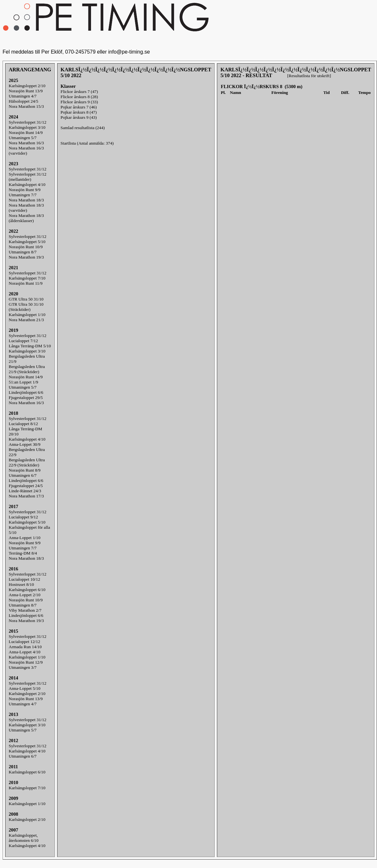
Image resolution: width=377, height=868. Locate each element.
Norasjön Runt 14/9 (26, 133)
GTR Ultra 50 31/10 (26, 299)
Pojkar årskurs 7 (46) (79, 107)
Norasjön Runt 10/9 (26, 247)
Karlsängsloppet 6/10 (27, 590)
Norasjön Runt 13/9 (26, 91)
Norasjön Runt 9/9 (25, 190)
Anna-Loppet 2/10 (25, 595)
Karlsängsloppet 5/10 (27, 242)
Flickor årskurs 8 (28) (79, 97)
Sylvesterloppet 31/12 (28, 122)
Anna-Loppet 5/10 (25, 688)
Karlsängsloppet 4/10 (27, 184)
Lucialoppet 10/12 (24, 579)
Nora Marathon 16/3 (26, 143)
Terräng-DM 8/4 (23, 553)
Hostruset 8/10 (21, 584)
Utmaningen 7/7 (23, 195)
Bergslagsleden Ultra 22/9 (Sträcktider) (27, 462)
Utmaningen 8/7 (23, 252)
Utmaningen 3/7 (23, 667)
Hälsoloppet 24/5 (23, 101)
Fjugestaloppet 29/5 (26, 398)
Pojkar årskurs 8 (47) (79, 112)
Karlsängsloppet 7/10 (27, 278)
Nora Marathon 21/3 (26, 320)
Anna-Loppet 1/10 (25, 538)
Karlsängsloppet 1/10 (27, 315)
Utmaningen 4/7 (23, 96)
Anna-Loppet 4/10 (25, 652)
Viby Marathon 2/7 (25, 610)
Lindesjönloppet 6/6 (26, 392)
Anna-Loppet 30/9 (25, 444)
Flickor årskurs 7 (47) (79, 92)
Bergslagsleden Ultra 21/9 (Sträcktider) (27, 369)
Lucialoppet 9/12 (23, 517)
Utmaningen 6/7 (23, 475)
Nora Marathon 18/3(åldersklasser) (26, 218)
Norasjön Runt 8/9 (25, 470)
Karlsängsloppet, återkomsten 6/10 (24, 838)
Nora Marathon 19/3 (26, 257)
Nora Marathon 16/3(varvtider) (26, 151)
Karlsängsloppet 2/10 (27, 86)
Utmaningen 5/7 (23, 138)
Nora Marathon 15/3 (26, 106)
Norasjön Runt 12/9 (26, 662)
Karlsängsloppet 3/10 (27, 127)
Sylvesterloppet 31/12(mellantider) (28, 177)
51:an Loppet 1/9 (23, 382)
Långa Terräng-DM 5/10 (30, 346)
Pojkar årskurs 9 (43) (79, 117)
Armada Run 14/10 (25, 647)
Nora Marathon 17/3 (26, 496)
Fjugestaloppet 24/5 (26, 486)
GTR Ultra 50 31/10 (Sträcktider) (26, 307)
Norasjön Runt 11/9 (26, 283)
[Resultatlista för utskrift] (309, 76)
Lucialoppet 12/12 (24, 642)
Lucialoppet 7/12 (23, 341)
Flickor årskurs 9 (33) (79, 102)
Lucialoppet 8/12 (23, 424)
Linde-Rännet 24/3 (25, 491)
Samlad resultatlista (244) (83, 128)
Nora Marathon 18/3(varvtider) (26, 208)
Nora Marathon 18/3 (26, 200)
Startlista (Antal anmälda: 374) (87, 143)
